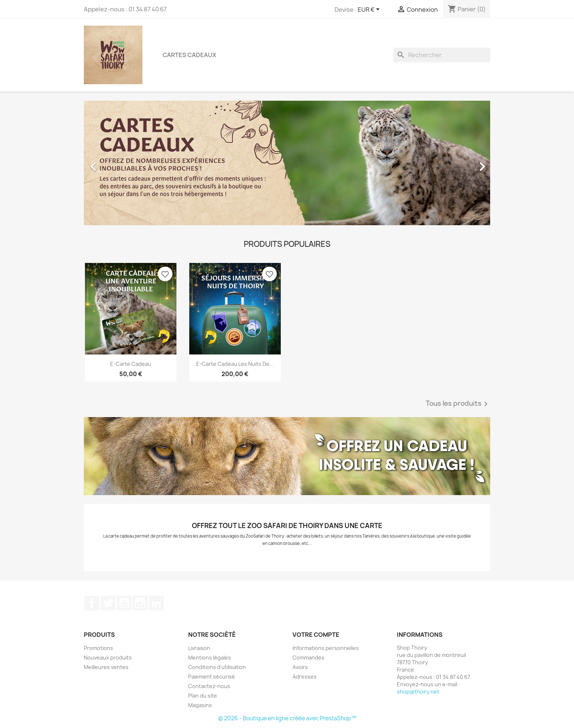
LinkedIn (156, 603)
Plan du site (203, 696)
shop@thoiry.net (418, 692)
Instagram (140, 603)
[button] (114, 163)
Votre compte (316, 635)
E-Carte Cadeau (131, 364)
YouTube (124, 603)
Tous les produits (458, 404)
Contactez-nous (209, 686)
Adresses (305, 677)
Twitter (108, 603)
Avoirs (300, 667)
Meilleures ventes (106, 667)
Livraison (199, 648)
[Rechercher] (442, 55)
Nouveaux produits (108, 658)
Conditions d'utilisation (217, 667)
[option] (287, 163)
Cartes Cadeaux (189, 55)
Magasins (200, 705)
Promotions (98, 648)
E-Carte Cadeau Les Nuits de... (235, 364)
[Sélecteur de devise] (370, 10)
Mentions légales (210, 658)
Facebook (92, 603)
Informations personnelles (326, 648)
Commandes (308, 658)
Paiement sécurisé (212, 677)
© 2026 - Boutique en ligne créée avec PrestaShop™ (287, 718)
